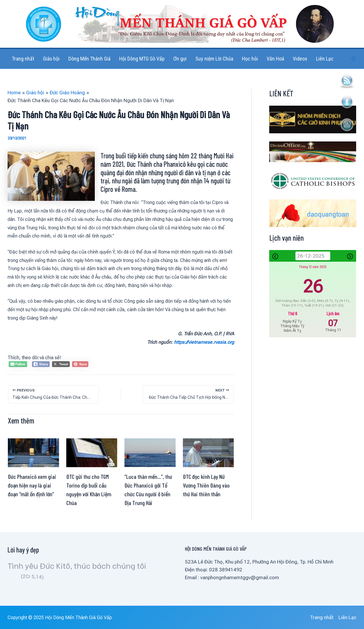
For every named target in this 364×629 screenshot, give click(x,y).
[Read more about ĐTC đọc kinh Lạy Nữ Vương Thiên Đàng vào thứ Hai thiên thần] (208, 452)
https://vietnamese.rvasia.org (204, 342)
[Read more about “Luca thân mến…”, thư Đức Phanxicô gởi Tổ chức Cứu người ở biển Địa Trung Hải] (150, 452)
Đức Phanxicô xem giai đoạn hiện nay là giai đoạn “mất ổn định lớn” (32, 485)
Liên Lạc (347, 617)
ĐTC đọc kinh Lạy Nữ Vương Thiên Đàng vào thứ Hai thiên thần (206, 485)
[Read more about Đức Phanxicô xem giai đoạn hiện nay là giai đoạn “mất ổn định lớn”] (33, 452)
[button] (354, 59)
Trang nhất (322, 617)
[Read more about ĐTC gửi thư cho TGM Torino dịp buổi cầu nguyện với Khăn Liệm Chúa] (92, 452)
